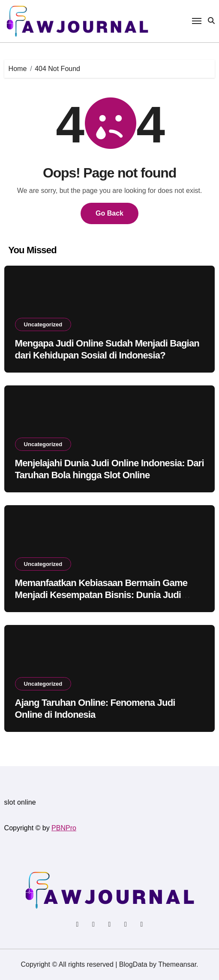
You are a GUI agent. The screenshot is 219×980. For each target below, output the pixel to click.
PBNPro (64, 828)
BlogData (133, 964)
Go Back (109, 213)
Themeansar (177, 964)
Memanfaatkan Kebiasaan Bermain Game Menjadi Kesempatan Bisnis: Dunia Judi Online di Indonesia (101, 595)
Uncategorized (43, 324)
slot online (20, 802)
